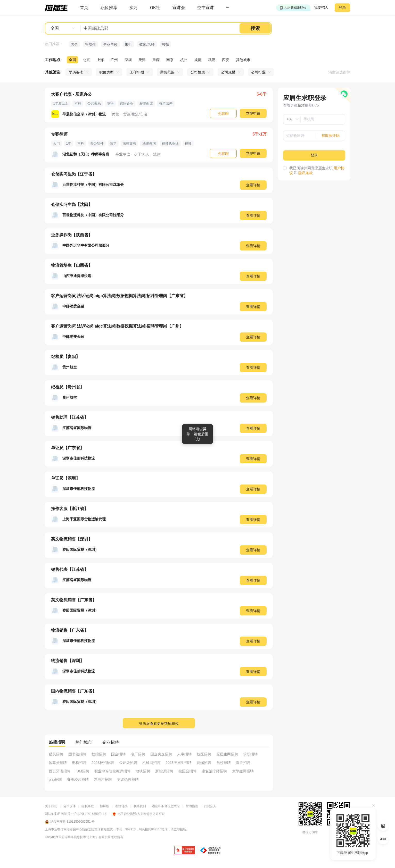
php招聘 (55, 780)
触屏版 (104, 806)
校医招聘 (204, 754)
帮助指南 (192, 806)
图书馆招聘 (77, 754)
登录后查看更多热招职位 (159, 723)
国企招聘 (118, 754)
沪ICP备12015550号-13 (90, 814)
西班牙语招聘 (60, 771)
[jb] (185, 851)
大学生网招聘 (243, 771)
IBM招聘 (82, 771)
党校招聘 (224, 763)
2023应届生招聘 (179, 763)
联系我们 (140, 806)
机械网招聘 (151, 763)
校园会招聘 (187, 771)
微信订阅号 (310, 832)
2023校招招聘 (103, 763)
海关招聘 (243, 763)
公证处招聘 (128, 763)
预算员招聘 (58, 763)
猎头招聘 (56, 754)
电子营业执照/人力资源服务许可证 (138, 814)
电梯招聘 (79, 763)
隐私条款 (306, 173)
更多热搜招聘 (128, 780)
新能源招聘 (164, 771)
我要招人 (321, 8)
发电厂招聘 (103, 780)
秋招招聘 (99, 754)
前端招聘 (204, 763)
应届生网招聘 (227, 754)
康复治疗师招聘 (214, 771)
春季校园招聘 (78, 780)
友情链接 (121, 806)
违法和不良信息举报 (166, 806)
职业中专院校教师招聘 (112, 771)
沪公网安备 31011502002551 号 (70, 822)
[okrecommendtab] (155, 8)
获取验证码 (331, 136)
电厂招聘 (138, 754)
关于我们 (51, 806)
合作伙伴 (69, 806)
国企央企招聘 (161, 754)
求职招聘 (250, 754)
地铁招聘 (143, 771)
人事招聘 (184, 754)
